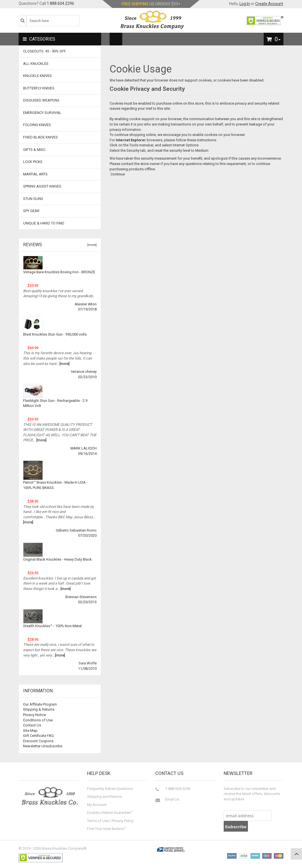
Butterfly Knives (39, 88)
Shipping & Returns (39, 709)
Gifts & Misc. (35, 150)
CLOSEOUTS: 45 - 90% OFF (45, 51)
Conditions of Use (38, 720)
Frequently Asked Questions (110, 789)
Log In (245, 4)
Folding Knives (37, 125)
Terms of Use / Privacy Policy (110, 821)
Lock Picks (33, 162)
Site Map (30, 731)
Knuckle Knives (37, 76)
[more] (91, 245)
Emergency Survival (42, 113)
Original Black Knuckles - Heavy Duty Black (57, 559)
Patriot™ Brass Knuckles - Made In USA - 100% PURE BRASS (55, 485)
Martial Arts (35, 174)
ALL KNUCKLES (36, 64)
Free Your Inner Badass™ (107, 829)
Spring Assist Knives (42, 186)
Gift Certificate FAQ (38, 736)
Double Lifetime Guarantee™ (110, 813)
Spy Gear (31, 211)
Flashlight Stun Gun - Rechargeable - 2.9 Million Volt (55, 403)
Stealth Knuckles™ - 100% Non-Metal (52, 626)
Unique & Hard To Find (44, 223)
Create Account (269, 4)
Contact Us (32, 725)
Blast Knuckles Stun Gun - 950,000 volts (55, 334)
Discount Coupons (38, 741)
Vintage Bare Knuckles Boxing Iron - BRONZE (59, 272)
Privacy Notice (35, 715)
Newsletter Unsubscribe (43, 746)
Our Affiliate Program (40, 704)
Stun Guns (33, 199)
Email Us (172, 799)
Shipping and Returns (105, 797)
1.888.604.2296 (60, 3)
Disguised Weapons (41, 100)
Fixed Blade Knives (40, 137)
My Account (97, 805)
